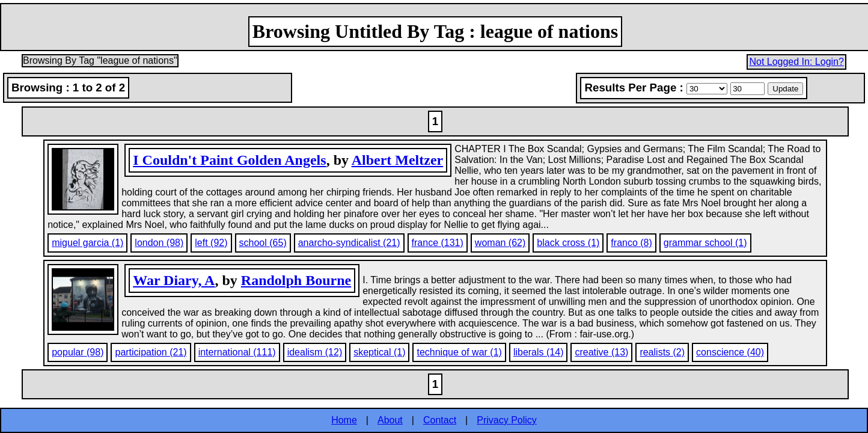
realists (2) (662, 352)
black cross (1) (568, 243)
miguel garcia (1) (87, 243)
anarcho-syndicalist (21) (349, 243)
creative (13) (601, 352)
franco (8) (631, 243)
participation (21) (151, 352)
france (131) (438, 243)
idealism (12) (315, 352)
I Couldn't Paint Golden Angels (229, 160)
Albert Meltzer (398, 160)
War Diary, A (174, 280)
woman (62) (500, 243)
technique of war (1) (459, 352)
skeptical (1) (379, 352)
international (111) (237, 352)
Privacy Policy (507, 420)
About (390, 420)
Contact (440, 420)
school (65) (263, 243)
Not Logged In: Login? (796, 62)
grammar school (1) (705, 243)
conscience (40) (730, 352)
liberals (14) (539, 352)
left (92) (211, 243)
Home (344, 420)
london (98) (159, 243)
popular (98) (78, 352)
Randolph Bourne (296, 280)
